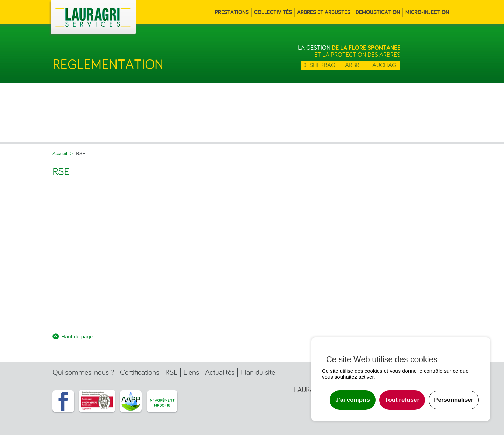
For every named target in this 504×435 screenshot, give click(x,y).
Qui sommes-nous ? (83, 372)
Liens (191, 372)
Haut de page (77, 336)
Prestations (232, 12)
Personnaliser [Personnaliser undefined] (454, 400)
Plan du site (258, 372)
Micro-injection (427, 12)
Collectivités (273, 12)
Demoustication (378, 12)
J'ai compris (353, 400)
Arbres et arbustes (324, 12)
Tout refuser (402, 400)
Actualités (220, 372)
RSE (171, 372)
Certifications (140, 372)
